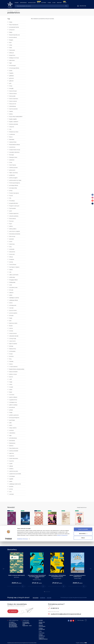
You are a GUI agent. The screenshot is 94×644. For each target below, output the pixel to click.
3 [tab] (47, 592)
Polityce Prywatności (62, 638)
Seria (9, 511)
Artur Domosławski (52, 530)
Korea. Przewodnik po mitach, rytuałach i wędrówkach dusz (13, 529)
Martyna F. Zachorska (80, 530)
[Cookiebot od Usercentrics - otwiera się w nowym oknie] (8, 641)
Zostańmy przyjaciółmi (38, 528)
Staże (49, 3)
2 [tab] (45, 592)
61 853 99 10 (53, 608)
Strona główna (10, 11)
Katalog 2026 (32, 3)
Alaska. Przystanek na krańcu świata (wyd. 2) (78, 576)
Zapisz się (13, 611)
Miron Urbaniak (24, 534)
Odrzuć (83, 640)
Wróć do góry (81, 620)
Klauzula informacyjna (42, 626)
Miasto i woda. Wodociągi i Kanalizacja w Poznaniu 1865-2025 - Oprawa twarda (27, 530)
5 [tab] (49, 592)
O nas (54, 3)
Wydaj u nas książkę (42, 623)
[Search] (39, 6)
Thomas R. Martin (37, 580)
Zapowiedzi (23, 3)
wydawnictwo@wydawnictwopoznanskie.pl (65, 614)
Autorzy (44, 3)
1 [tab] (44, 592)
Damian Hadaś (78, 578)
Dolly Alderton (65, 530)
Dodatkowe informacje (22, 641)
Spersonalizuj (83, 636)
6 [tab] (50, 592)
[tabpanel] (17, 569)
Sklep (65, 3)
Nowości (12, 511)
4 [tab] (48, 592)
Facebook (43, 598)
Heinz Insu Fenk (11, 534)
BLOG (38, 3)
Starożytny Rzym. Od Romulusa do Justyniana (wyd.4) (57, 576)
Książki (17, 3)
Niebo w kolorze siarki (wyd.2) (16, 575)
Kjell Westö (17, 577)
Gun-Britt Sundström (39, 530)
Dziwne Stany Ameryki (79, 528)
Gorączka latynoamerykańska (53, 528)
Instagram (36, 598)
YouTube (49, 598)
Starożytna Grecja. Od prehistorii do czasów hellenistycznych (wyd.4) (37, 577)
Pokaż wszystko (81, 508)
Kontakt (59, 3)
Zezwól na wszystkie (83, 632)
